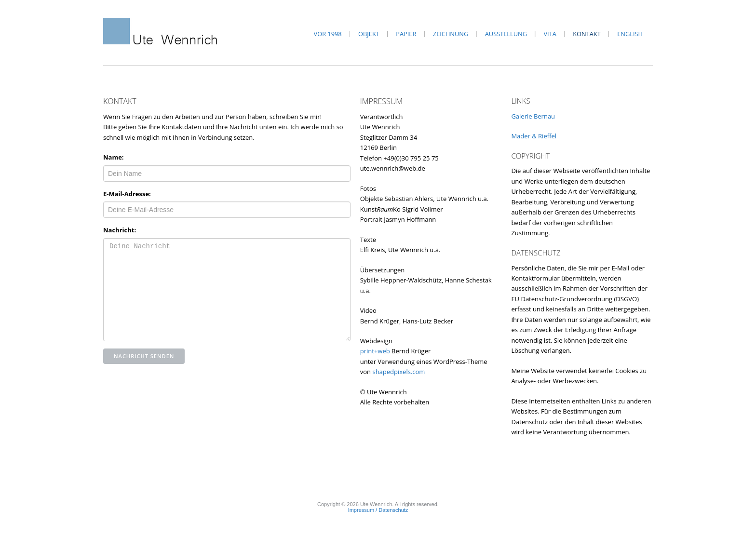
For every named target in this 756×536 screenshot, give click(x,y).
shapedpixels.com (398, 372)
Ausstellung (506, 34)
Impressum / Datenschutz (378, 510)
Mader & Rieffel (534, 136)
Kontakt (587, 34)
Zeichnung (451, 34)
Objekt (369, 34)
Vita (550, 34)
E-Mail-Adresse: (127, 194)
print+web (375, 351)
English (630, 34)
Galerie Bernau (533, 116)
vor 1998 (328, 34)
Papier (406, 34)
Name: (114, 157)
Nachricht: (120, 230)
